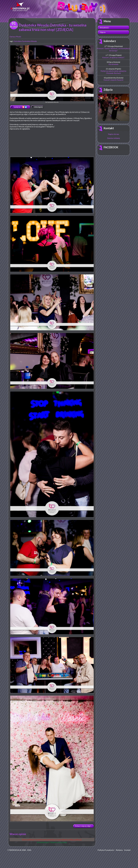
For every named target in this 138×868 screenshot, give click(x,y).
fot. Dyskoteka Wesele (52, 74)
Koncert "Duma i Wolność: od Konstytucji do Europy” (113, 49)
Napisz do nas (113, 134)
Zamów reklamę (113, 138)
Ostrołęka (17, 41)
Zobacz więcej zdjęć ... (83, 826)
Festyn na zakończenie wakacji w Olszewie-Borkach (113, 72)
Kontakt (109, 128)
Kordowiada (113, 64)
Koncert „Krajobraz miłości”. (113, 57)
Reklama (119, 850)
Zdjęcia (103, 32)
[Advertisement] (75, 140)
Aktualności (104, 28)
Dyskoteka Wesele (29, 41)
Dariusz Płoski (15, 37)
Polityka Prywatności (106, 850)
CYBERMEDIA (13, 850)
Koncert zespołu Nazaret (113, 80)
